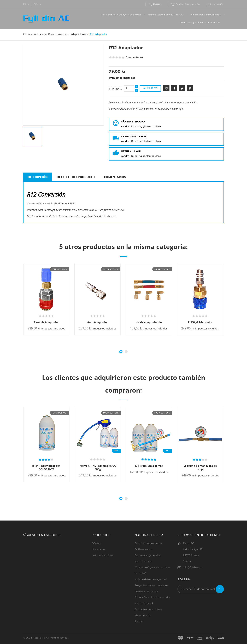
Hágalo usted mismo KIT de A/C (166, 15)
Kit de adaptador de (149, 322)
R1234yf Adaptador (200, 322)
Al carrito (150, 88)
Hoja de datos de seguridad (151, 580)
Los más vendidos (102, 556)
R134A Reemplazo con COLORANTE (46, 467)
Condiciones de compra (149, 543)
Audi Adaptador (98, 322)
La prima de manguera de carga (200, 467)
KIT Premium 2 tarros (149, 466)
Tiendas (139, 622)
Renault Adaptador (46, 322)
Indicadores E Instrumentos (205, 15)
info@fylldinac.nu (193, 568)
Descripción (38, 177)
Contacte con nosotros (148, 610)
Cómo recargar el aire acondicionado (200, 23)
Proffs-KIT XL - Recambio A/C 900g (98, 467)
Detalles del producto (76, 177)
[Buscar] (158, 4)
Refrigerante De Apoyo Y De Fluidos (121, 15)
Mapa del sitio (143, 616)
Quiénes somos (144, 550)
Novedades (98, 550)
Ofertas (96, 543)
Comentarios (115, 177)
